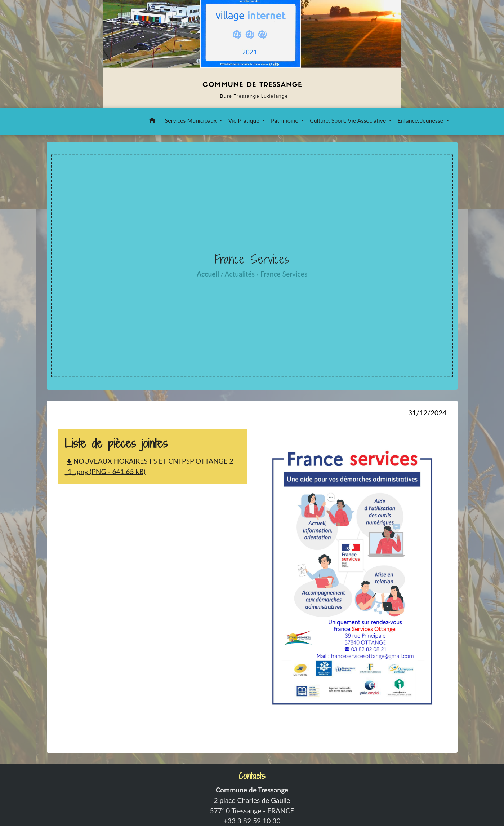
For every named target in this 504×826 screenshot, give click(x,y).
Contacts (252, 776)
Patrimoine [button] (285, 120)
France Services (284, 274)
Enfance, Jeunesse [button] (421, 120)
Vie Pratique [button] (244, 120)
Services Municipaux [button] (192, 120)
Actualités (240, 274)
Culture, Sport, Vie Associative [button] (349, 120)
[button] (152, 122)
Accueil (208, 274)
